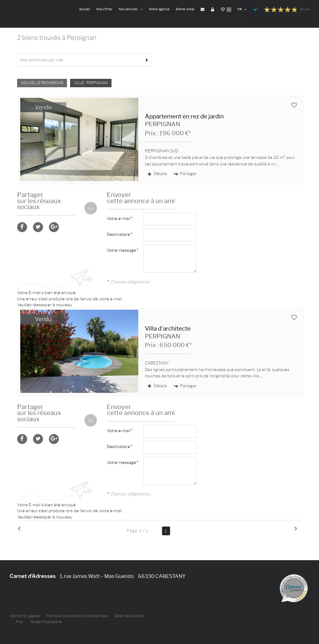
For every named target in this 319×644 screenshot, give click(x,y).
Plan (20, 622)
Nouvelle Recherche (42, 83)
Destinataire (119, 234)
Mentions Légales (25, 616)
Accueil (88, 9)
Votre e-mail (119, 218)
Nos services (133, 9)
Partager (185, 174)
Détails (157, 174)
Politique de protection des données (77, 616)
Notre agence (161, 9)
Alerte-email (187, 9)
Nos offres (107, 9)
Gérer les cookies (129, 616)
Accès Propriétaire (46, 622)
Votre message (121, 250)
